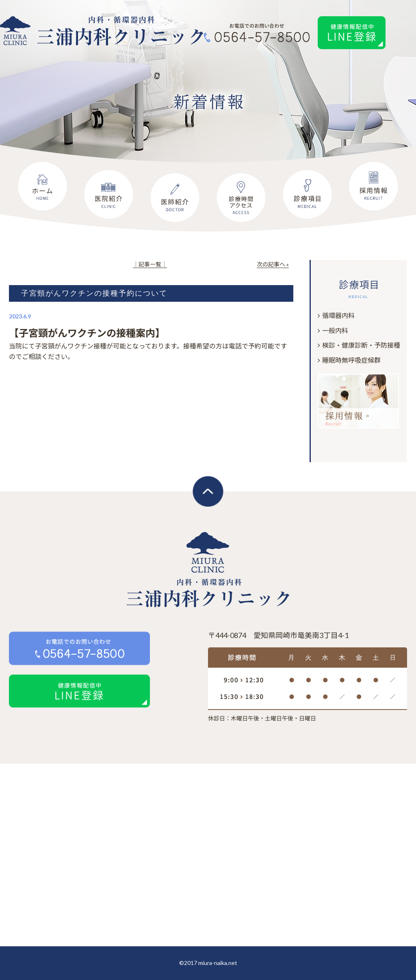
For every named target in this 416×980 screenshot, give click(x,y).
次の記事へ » (273, 264)
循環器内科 (338, 315)
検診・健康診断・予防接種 (361, 345)
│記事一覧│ (150, 264)
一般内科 (335, 330)
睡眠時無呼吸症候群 (351, 360)
